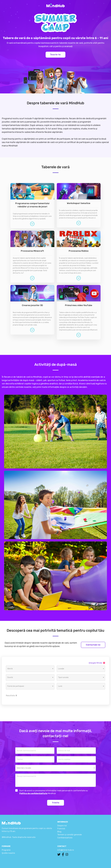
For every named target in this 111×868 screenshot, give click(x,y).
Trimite (56, 803)
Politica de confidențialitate (33, 793)
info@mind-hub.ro (66, 850)
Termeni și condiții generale (70, 835)
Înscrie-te (55, 55)
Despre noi (62, 826)
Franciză (61, 829)
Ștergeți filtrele (97, 663)
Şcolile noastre (8, 853)
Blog (59, 832)
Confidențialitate (65, 838)
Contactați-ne (93, 645)
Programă (6, 850)
